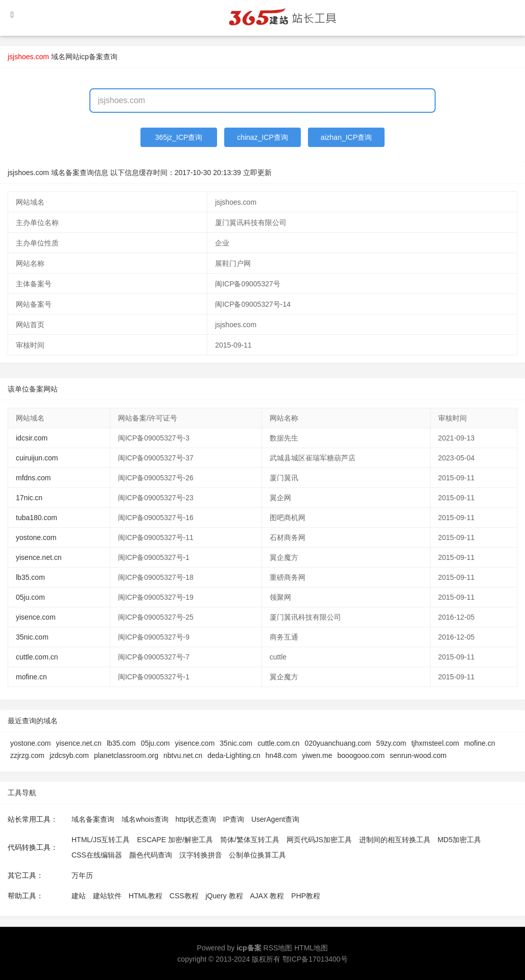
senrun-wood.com (418, 755)
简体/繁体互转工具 (250, 840)
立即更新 (257, 173)
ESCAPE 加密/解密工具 (175, 840)
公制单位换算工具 (257, 855)
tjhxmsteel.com (435, 743)
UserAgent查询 (275, 819)
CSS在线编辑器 (97, 855)
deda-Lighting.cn (234, 755)
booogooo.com (361, 755)
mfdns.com (33, 478)
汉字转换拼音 (201, 855)
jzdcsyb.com (69, 755)
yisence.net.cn (39, 557)
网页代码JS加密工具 (319, 840)
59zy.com (391, 743)
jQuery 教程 (224, 896)
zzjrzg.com (27, 755)
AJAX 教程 (267, 896)
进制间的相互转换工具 (395, 840)
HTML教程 (146, 896)
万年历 (82, 875)
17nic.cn (29, 498)
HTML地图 (311, 948)
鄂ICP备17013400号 (315, 959)
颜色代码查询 (151, 855)
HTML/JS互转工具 (101, 840)
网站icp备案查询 (91, 57)
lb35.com (30, 577)
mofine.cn (31, 677)
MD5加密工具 (460, 840)
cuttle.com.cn (37, 657)
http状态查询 (196, 819)
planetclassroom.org (126, 755)
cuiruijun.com (37, 458)
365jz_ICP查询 (179, 137)
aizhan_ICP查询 (346, 137)
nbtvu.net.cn (183, 755)
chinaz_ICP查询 (262, 137)
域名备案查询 (93, 819)
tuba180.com (37, 518)
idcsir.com (32, 438)
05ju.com (30, 597)
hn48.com (281, 755)
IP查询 (234, 819)
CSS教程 (184, 896)
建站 (79, 896)
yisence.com (36, 617)
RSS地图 (278, 948)
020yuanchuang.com (338, 743)
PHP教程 (306, 896)
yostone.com (36, 537)
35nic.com (32, 637)
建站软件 (107, 896)
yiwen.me (317, 755)
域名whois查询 (145, 819)
